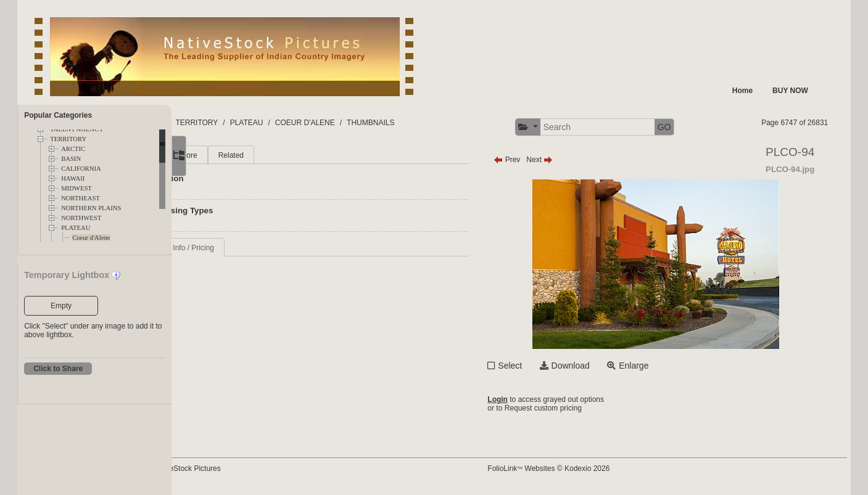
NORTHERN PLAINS (91, 208)
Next (579, 160)
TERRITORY (68, 139)
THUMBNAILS (454, 123)
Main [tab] (230, 155)
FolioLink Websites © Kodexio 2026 (588, 468)
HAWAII (73, 178)
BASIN (71, 159)
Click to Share (58, 369)
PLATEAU (76, 228)
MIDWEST (76, 188)
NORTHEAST (81, 198)
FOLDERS (230, 123)
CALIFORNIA (81, 169)
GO (703, 127)
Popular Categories (58, 115)
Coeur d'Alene (91, 238)
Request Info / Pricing (258, 248)
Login (537, 399)
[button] (567, 127)
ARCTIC (73, 149)
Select (549, 366)
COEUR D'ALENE (389, 123)
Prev (546, 160)
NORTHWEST (81, 218)
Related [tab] (309, 155)
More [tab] (267, 155)
